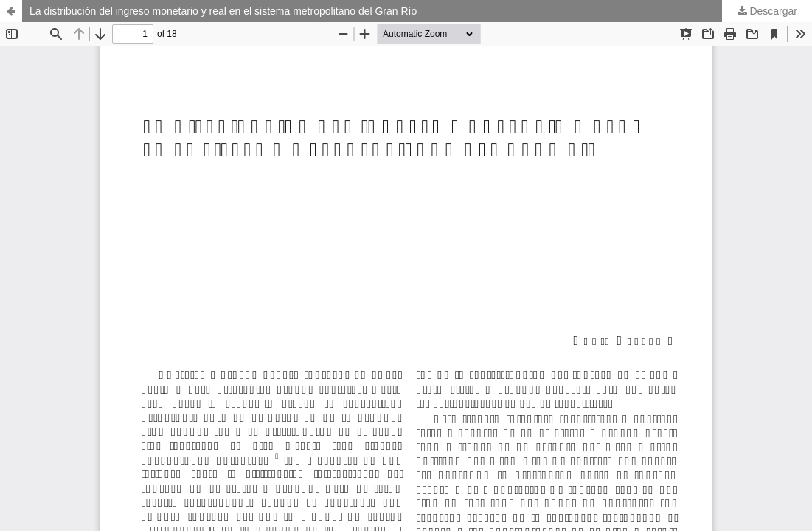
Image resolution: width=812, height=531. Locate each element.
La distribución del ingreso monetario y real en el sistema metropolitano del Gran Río (223, 11)
